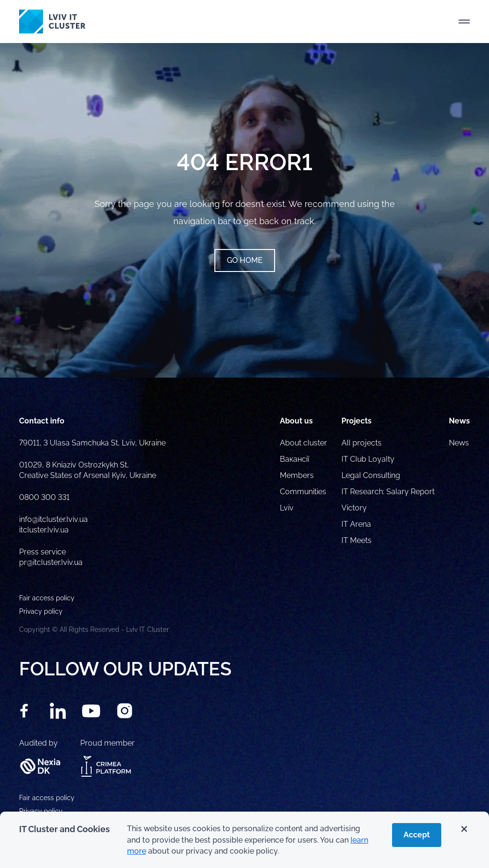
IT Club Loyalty (368, 459)
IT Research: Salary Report (388, 492)
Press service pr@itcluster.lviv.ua (51, 557)
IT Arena (356, 524)
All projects (361, 443)
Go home (245, 260)
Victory (354, 508)
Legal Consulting (371, 475)
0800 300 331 (44, 497)
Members (297, 475)
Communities (303, 492)
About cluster (303, 443)
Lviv (287, 508)
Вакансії (294, 459)
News (459, 443)
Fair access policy (47, 798)
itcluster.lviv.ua (44, 530)
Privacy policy (41, 811)
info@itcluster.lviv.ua (53, 519)
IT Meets (357, 540)
